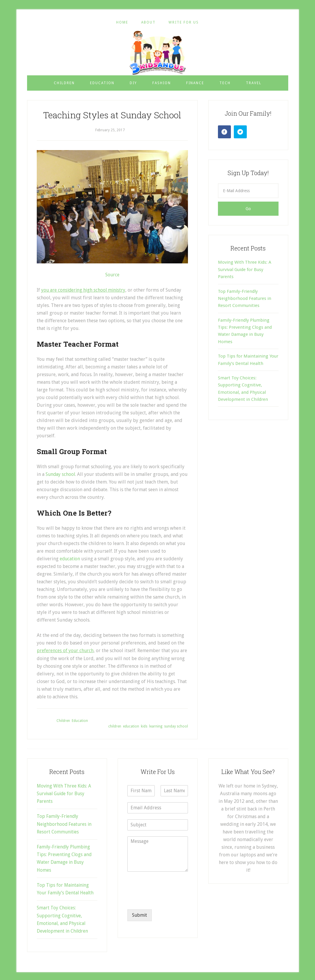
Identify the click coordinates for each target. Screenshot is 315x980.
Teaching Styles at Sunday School (112, 115)
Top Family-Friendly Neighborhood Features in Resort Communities (245, 299)
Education (80, 720)
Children (63, 720)
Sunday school (61, 474)
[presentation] (172, 899)
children (115, 726)
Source (112, 275)
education (71, 558)
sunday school (176, 726)
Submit (140, 915)
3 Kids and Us (158, 53)
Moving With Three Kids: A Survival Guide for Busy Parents (245, 269)
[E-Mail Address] (248, 191)
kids (144, 726)
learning (156, 726)
